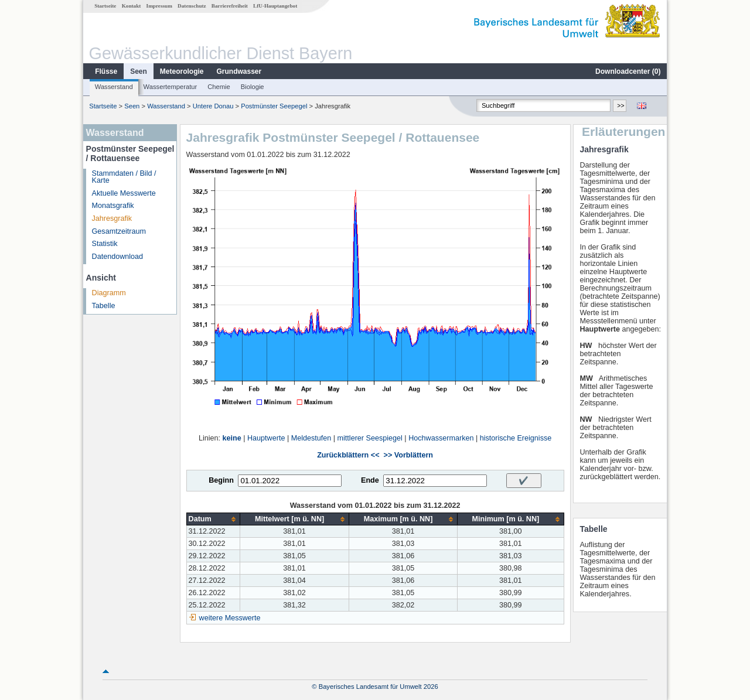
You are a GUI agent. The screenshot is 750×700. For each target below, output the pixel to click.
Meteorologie (182, 71)
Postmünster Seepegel (274, 106)
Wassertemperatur (171, 87)
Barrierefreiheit (230, 6)
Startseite (105, 6)
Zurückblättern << (348, 455)
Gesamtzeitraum (119, 231)
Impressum (159, 6)
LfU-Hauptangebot (275, 6)
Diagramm (109, 293)
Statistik (105, 244)
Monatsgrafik (113, 206)
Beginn (221, 480)
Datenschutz (192, 6)
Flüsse (106, 71)
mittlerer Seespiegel (370, 438)
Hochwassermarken (441, 438)
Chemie (219, 87)
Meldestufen (311, 438)
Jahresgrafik (112, 218)
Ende (370, 480)
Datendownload (118, 257)
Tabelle (104, 306)
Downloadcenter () (628, 71)
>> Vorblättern (408, 455)
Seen (139, 71)
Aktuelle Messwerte (124, 193)
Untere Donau (213, 106)
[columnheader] (213, 519)
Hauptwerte (266, 438)
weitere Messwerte (230, 618)
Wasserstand (114, 87)
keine (232, 438)
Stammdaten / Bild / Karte (124, 177)
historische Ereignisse (516, 438)
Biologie (253, 87)
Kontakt (132, 6)
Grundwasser (239, 71)
